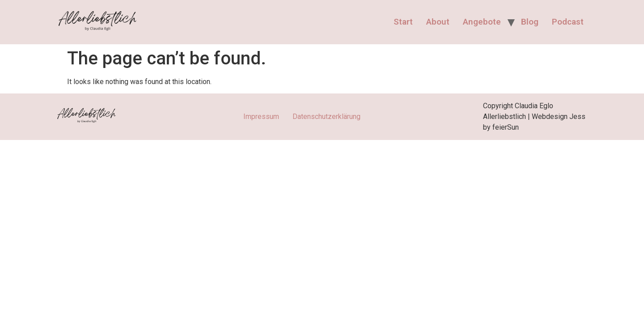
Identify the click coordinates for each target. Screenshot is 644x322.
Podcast (568, 22)
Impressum (261, 117)
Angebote (482, 22)
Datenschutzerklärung (326, 117)
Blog (530, 22)
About (438, 22)
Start (403, 22)
